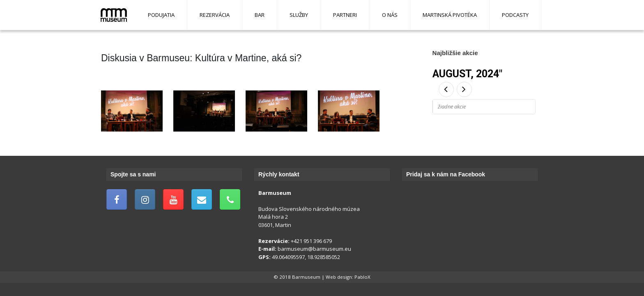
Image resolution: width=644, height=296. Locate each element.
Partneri (345, 15)
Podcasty (515, 15)
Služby (299, 15)
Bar (260, 15)
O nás (390, 15)
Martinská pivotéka (450, 15)
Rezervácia (215, 15)
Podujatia (161, 15)
